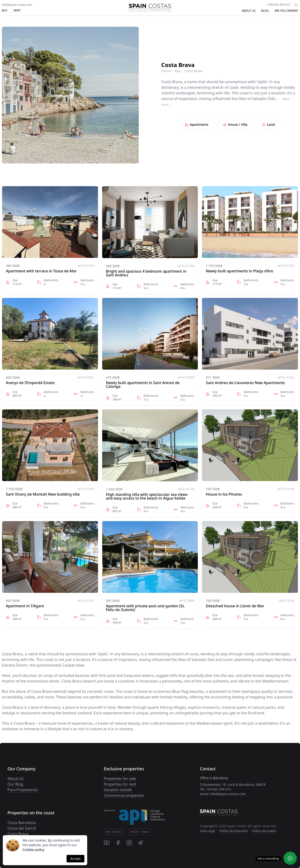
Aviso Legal (207, 831)
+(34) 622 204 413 (279, 5)
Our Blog (15, 784)
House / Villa (235, 124)
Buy (178, 71)
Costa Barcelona (22, 823)
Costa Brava (18, 834)
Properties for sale (120, 779)
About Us (16, 779)
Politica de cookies (264, 831)
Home (166, 71)
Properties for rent (120, 784)
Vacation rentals (118, 790)
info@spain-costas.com (17, 5)
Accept (75, 859)
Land (268, 124)
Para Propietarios (23, 790)
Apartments (197, 124)
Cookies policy (33, 850)
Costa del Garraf (22, 828)
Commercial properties (124, 795)
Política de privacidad (233, 831)
